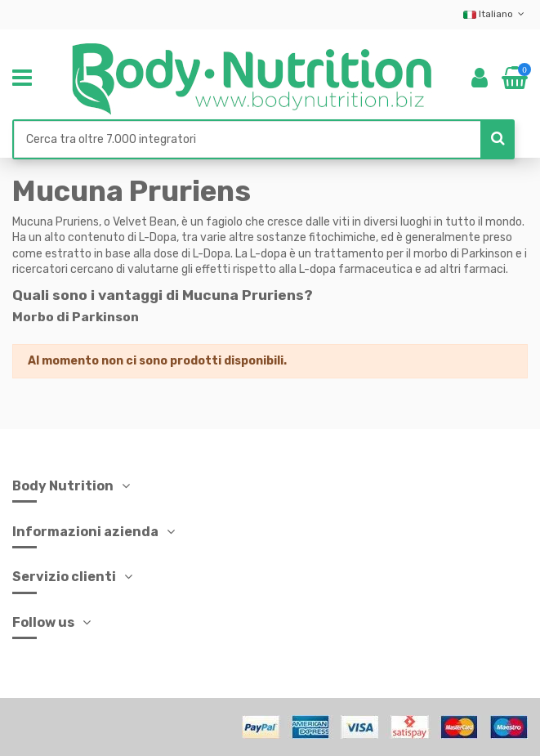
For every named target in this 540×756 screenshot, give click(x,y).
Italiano (495, 14)
